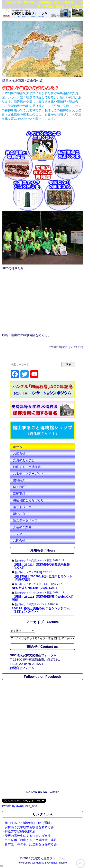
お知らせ (19, 453)
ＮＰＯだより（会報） (39, 584)
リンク (18, 534)
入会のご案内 (22, 527)
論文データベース (25, 520)
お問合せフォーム (22, 668)
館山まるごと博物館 (27, 467)
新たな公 (19, 514)
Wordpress (38, 863)
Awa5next (53, 863)
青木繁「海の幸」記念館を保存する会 (31, 844)
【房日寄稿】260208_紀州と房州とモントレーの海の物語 (42, 578)
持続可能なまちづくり (28, 500)
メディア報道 (44, 560)
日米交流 (31, 560)
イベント (31, 593)
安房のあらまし (24, 460)
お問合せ (19, 540)
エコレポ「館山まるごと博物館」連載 (31, 840)
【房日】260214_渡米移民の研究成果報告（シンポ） (41, 566)
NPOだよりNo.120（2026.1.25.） (35, 588)
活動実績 (19, 494)
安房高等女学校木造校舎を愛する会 (29, 827)
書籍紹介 (19, 480)
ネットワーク (22, 507)
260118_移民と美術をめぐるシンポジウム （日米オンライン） (41, 610)
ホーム (18, 447)
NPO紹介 (20, 487)
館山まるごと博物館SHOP (23, 823)
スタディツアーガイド (28, 473)
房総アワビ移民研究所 (20, 831)
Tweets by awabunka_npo (19, 806)
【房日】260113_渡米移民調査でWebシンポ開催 (42, 598)
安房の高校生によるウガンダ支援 (28, 836)
